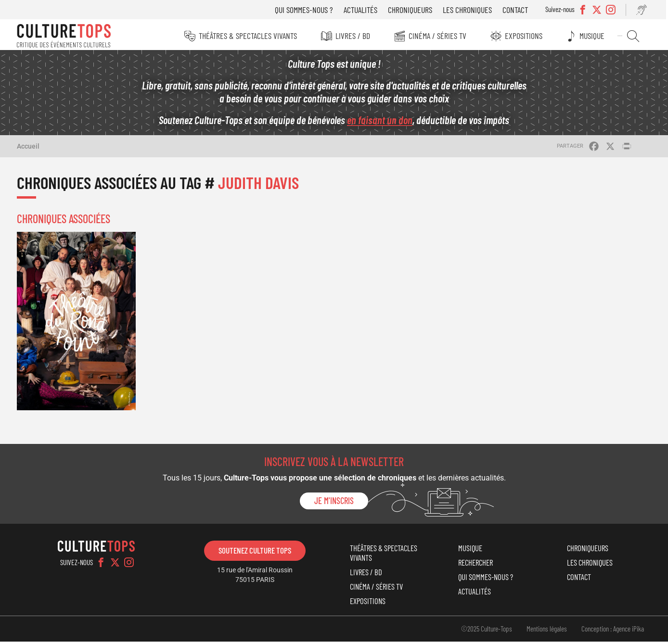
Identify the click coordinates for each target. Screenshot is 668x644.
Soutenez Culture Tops (255, 553)
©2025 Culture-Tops (487, 631)
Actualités (364, 10)
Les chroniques (471, 10)
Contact (519, 10)
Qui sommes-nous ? (307, 10)
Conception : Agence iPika (613, 631)
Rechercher (636, 36)
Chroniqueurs (413, 10)
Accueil (28, 149)
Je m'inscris (334, 504)
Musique (595, 36)
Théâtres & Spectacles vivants (249, 36)
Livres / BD (354, 36)
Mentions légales (547, 631)
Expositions (526, 36)
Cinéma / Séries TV (439, 36)
